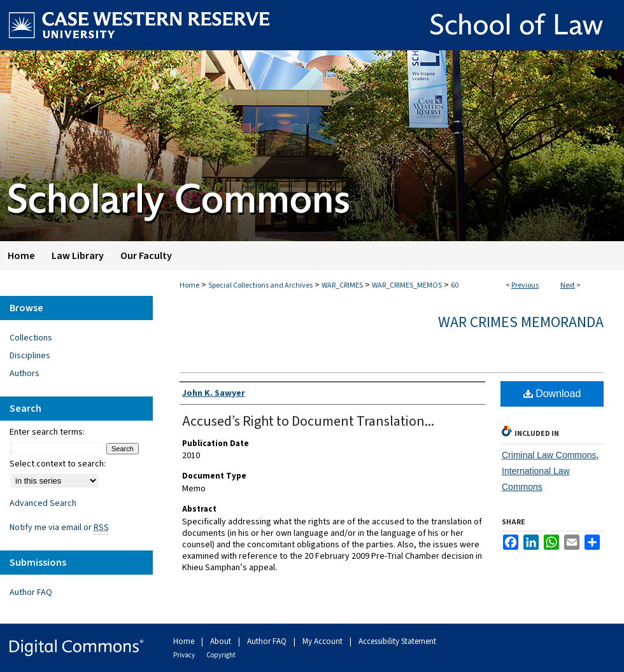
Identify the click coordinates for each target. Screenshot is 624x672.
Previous (525, 285)
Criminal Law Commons (549, 455)
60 (455, 285)
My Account (323, 641)
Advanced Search (43, 503)
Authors (25, 374)
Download (552, 394)
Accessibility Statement (397, 641)
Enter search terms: (47, 432)
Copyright (221, 655)
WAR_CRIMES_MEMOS (407, 285)
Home (189, 285)
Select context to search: (58, 464)
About (222, 641)
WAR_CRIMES (342, 285)
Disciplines (30, 356)
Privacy (185, 655)
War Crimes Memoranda (521, 322)
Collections (31, 338)
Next (568, 285)
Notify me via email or (59, 528)
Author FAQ (31, 592)
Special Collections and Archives (260, 285)
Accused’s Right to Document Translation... (308, 421)
